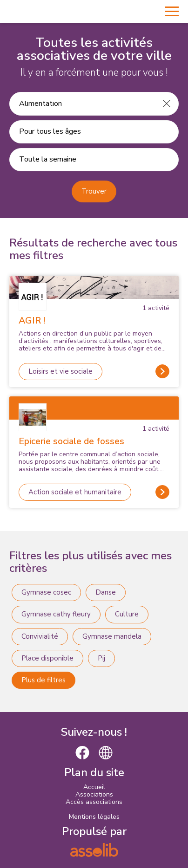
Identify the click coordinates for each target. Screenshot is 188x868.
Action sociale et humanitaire (75, 492)
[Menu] (172, 12)
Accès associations (94, 802)
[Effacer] (167, 104)
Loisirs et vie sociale (60, 371)
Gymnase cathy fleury (56, 614)
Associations (94, 794)
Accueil (94, 787)
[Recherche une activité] (82, 104)
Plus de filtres (44, 680)
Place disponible (47, 658)
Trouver (94, 191)
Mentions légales (94, 817)
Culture (127, 614)
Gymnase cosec (46, 592)
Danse (106, 592)
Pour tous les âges (50, 131)
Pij (101, 658)
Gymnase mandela (112, 636)
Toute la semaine (48, 159)
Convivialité (40, 636)
